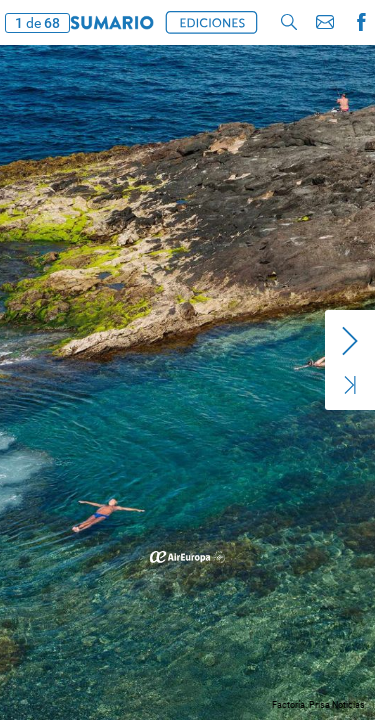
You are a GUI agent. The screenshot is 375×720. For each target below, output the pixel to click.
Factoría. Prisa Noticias (318, 705)
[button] (112, 22)
